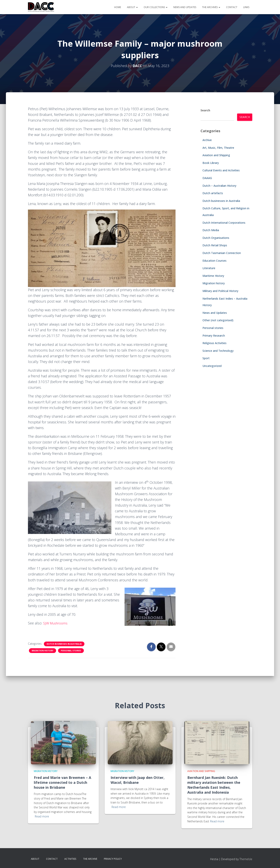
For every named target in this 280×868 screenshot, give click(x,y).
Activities (70, 859)
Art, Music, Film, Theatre (218, 148)
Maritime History (213, 276)
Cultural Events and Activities (221, 170)
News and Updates (185, 7)
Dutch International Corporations (224, 223)
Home (118, 7)
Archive (207, 140)
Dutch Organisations (216, 238)
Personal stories (71, 651)
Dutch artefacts (213, 193)
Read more (42, 816)
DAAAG (207, 178)
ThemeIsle (246, 859)
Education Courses (214, 261)
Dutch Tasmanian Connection (222, 253)
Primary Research (214, 336)
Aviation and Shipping (216, 155)
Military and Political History (220, 291)
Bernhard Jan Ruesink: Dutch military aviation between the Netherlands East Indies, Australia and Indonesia (214, 785)
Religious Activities (214, 343)
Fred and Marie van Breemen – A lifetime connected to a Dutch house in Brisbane (62, 782)
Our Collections (156, 7)
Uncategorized (212, 366)
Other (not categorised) (218, 320)
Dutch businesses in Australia (64, 644)
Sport (206, 358)
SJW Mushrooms (57, 623)
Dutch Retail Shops (215, 245)
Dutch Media (211, 230)
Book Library (211, 163)
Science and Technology (218, 351)
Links (246, 7)
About (132, 7)
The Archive (90, 859)
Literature (209, 268)
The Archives (211, 7)
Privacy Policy (113, 859)
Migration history (43, 651)
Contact (232, 7)
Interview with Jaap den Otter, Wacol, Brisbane (138, 780)
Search (205, 110)
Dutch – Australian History (219, 186)
